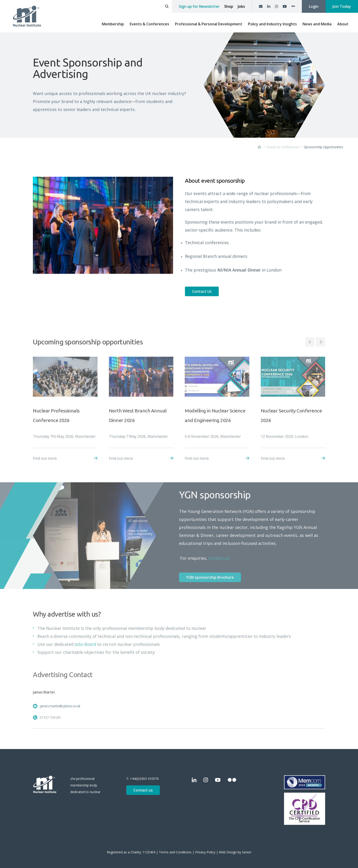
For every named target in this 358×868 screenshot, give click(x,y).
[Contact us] (261, 6)
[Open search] (167, 6)
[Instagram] (276, 6)
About (343, 24)
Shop (229, 6)
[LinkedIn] (269, 6)
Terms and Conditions (175, 852)
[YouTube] (285, 6)
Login (314, 6)
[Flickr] (293, 6)
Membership (113, 24)
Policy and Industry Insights (272, 24)
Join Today (342, 6)
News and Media (317, 24)
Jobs (241, 6)
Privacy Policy (205, 852)
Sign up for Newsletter (199, 6)
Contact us (143, 790)
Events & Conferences (149, 24)
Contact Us (202, 291)
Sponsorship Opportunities (324, 147)
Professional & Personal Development (209, 24)
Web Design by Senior (235, 852)
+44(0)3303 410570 (144, 779)
